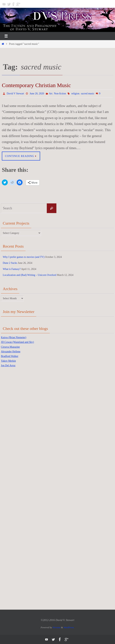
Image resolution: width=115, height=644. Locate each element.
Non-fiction (60, 94)
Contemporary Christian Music (36, 85)
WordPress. (69, 627)
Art (51, 94)
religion (75, 94)
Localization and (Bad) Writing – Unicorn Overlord (29, 275)
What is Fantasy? (12, 269)
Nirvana (56, 627)
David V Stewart (15, 94)
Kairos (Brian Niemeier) (14, 337)
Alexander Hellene (11, 352)
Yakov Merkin (8, 361)
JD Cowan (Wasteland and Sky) (17, 342)
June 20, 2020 (37, 94)
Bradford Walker (10, 356)
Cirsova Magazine (10, 347)
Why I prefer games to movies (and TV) (24, 257)
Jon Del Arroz (8, 365)
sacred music (88, 94)
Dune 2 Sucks (10, 263)
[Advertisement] (16, 429)
